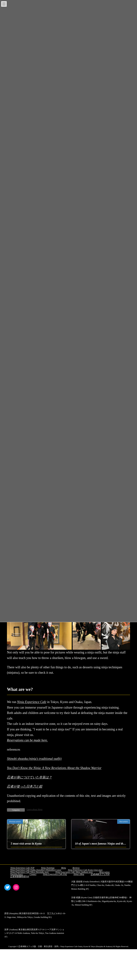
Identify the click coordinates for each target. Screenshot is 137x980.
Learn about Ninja (35, 809)
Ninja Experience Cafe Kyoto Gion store (85, 870)
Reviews (76, 868)
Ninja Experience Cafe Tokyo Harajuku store (29, 872)
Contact (33, 874)
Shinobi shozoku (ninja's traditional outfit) (34, 759)
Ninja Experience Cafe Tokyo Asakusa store (74, 872)
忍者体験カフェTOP (100, 874)
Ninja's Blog (79, 874)
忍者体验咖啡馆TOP (20, 876)
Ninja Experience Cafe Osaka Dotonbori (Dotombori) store (36, 870)
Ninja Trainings (48, 868)
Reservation (104, 872)
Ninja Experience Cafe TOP (22, 868)
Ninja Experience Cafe (32, 702)
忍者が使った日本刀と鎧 (25, 786)
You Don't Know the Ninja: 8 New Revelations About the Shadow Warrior (54, 768)
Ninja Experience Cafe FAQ (55, 874)
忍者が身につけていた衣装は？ (29, 777)
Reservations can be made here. (27, 740)
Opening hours (17, 874)
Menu (63, 868)
